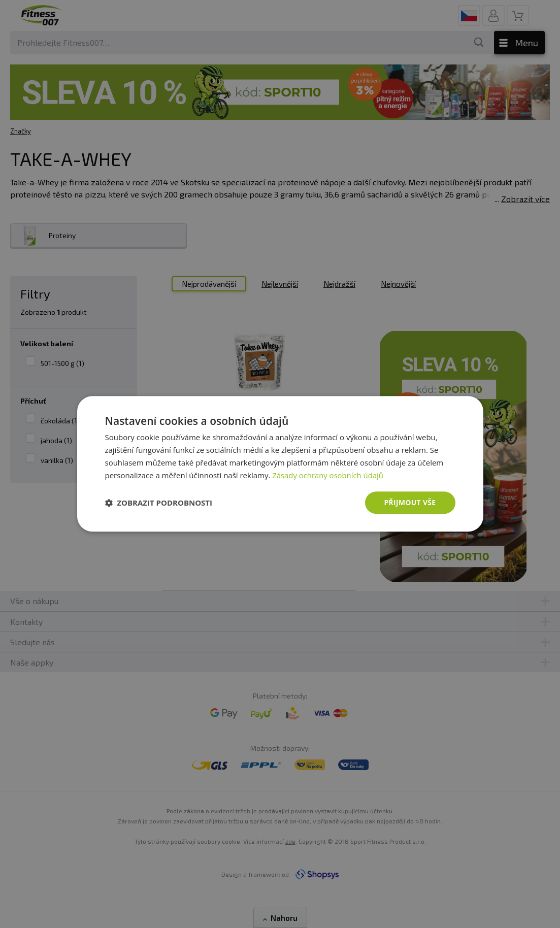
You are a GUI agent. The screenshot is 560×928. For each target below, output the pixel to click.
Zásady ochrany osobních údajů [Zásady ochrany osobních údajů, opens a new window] (328, 475)
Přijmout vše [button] (409, 502)
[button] (159, 503)
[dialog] (280, 464)
